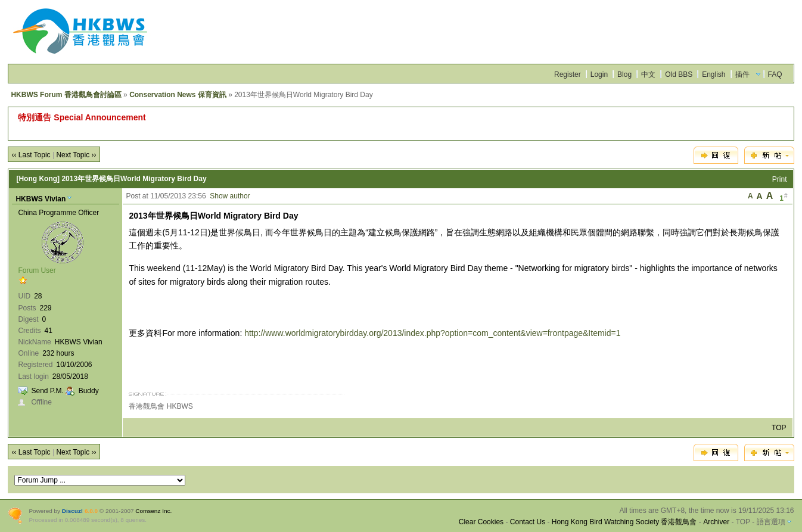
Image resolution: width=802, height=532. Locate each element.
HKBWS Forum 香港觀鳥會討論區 (66, 95)
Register (568, 74)
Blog (624, 74)
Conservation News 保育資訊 (178, 95)
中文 (648, 74)
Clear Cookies (481, 522)
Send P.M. (47, 391)
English (714, 74)
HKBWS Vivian (41, 199)
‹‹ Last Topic (31, 155)
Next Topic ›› (76, 155)
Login (599, 74)
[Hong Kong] (38, 179)
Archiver (716, 522)
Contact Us (528, 522)
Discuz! (72, 511)
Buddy (89, 391)
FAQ (775, 74)
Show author (230, 196)
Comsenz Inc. (153, 511)
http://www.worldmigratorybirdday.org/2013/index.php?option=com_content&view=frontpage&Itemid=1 (432, 333)
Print (780, 179)
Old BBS (679, 74)
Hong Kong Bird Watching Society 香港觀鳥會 (624, 522)
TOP (779, 428)
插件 (742, 74)
